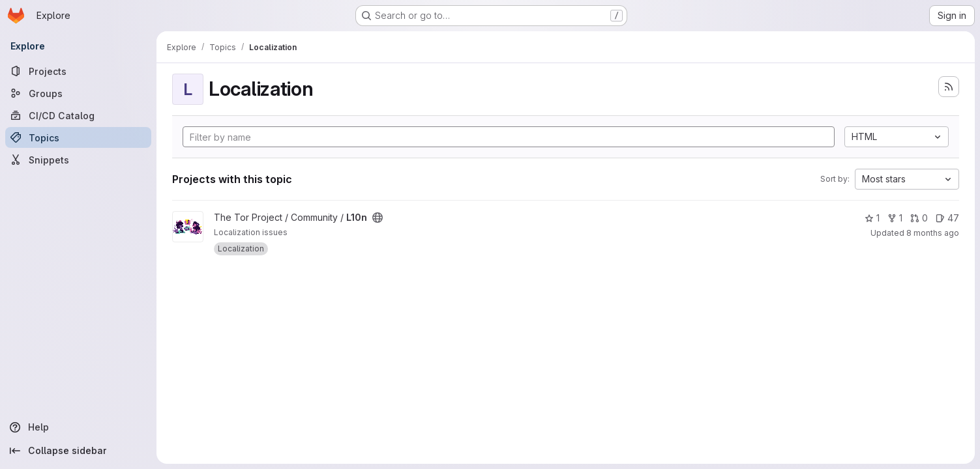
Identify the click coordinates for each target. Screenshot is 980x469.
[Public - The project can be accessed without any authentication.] (378, 218)
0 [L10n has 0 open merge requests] (919, 218)
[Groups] (78, 93)
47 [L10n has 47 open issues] (947, 218)
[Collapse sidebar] (78, 451)
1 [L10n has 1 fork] (895, 218)
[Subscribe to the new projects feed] (949, 87)
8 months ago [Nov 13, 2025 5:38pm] (933, 233)
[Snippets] (78, 160)
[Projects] (78, 71)
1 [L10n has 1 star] (872, 218)
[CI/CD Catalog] (78, 115)
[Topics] (78, 137)
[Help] (78, 427)
